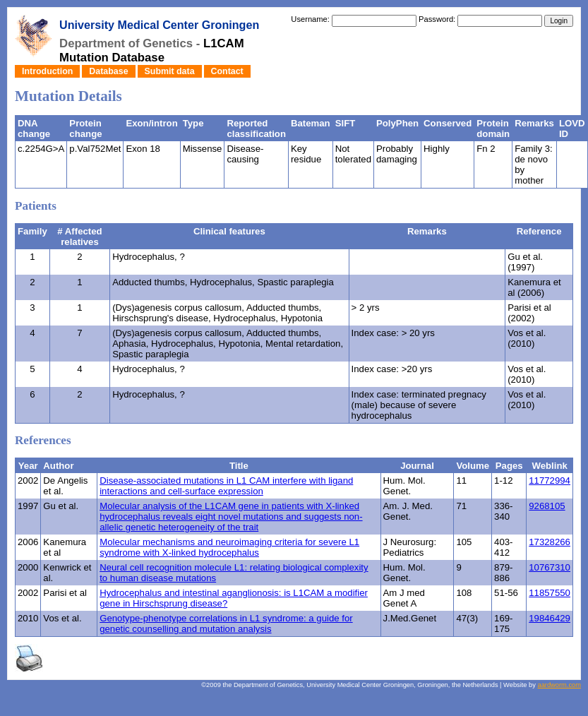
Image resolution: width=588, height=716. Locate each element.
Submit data (170, 71)
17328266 (550, 542)
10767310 (550, 567)
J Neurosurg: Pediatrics (410, 547)
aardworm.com (559, 685)
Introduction (47, 71)
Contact (227, 71)
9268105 (547, 506)
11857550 (550, 593)
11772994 (550, 481)
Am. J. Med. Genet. (408, 511)
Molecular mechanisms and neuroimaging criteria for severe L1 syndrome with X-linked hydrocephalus (229, 547)
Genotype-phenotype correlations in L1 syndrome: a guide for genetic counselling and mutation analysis (226, 623)
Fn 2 (486, 149)
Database (108, 71)
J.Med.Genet (410, 618)
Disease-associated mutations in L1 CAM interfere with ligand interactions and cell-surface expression (226, 486)
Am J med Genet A (404, 598)
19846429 (550, 618)
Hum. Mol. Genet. (404, 486)
